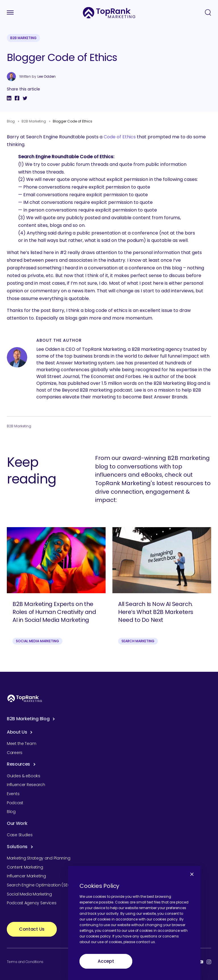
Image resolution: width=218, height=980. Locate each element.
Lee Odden (47, 77)
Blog (11, 121)
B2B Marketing (23, 38)
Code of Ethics (120, 137)
